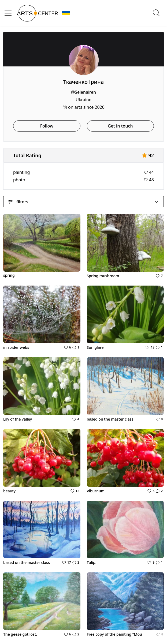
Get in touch (120, 126)
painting (21, 172)
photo (19, 180)
